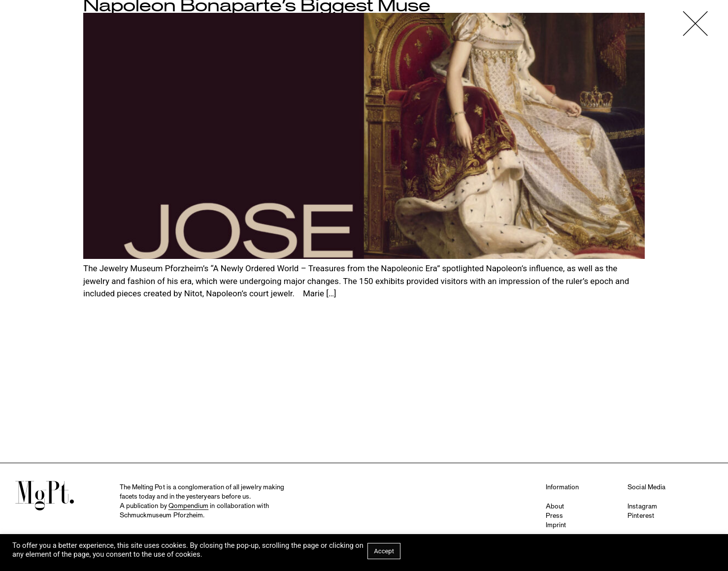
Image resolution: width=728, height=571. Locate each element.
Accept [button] (384, 551)
